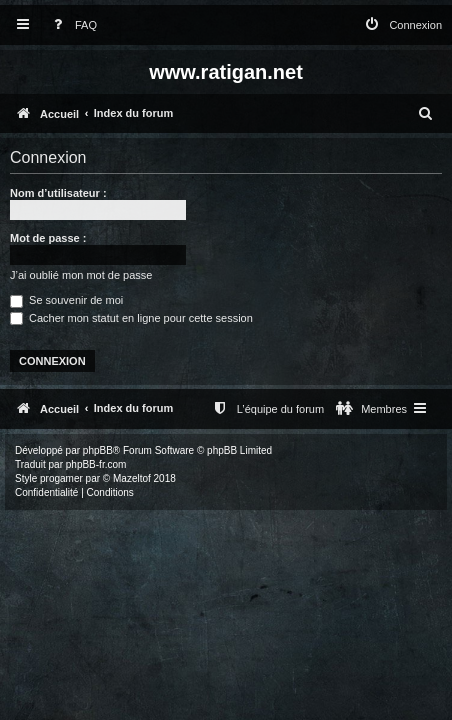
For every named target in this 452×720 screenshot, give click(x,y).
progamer (61, 478)
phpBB (98, 450)
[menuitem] (71, 25)
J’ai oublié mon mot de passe (81, 275)
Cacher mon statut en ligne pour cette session (131, 318)
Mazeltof (132, 478)
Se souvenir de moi (66, 300)
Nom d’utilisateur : (58, 193)
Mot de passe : (48, 238)
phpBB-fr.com (96, 464)
